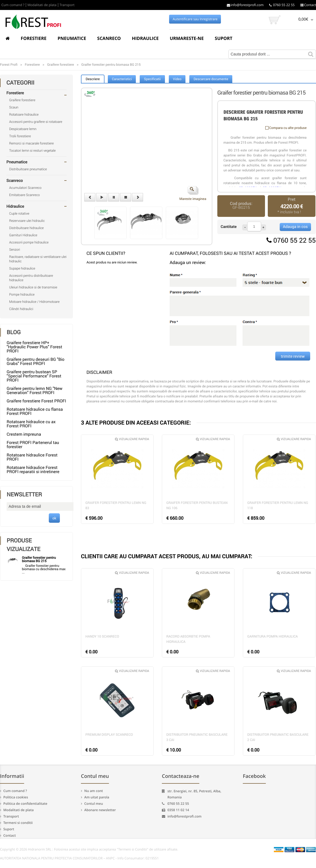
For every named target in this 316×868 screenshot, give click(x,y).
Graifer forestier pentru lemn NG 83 (116, 505)
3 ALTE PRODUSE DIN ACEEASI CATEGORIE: (136, 422)
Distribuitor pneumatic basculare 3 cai (197, 737)
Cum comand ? (13, 5)
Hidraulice (145, 38)
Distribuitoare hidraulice (26, 228)
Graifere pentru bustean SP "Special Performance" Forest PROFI (34, 376)
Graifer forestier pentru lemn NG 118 (278, 505)
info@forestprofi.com (245, 5)
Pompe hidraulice (22, 295)
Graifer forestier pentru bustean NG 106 (197, 505)
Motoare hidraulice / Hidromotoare (34, 302)
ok (54, 518)
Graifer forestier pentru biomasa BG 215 (39, 559)
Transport (67, 5)
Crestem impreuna (24, 434)
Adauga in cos (295, 227)
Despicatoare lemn (23, 129)
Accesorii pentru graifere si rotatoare (36, 122)
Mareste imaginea (193, 193)
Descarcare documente (211, 79)
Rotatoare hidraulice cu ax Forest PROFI (31, 424)
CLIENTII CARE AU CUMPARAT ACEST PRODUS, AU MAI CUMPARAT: (167, 556)
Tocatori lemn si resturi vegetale (32, 151)
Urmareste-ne (187, 38)
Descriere (93, 79)
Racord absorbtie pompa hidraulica (188, 639)
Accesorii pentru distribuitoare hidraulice (31, 278)
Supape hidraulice (22, 268)
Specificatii (152, 79)
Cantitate (229, 227)
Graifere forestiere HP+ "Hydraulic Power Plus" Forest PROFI (34, 347)
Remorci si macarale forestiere (31, 143)
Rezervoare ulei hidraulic (27, 221)
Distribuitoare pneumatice (28, 169)
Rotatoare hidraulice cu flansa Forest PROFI (35, 411)
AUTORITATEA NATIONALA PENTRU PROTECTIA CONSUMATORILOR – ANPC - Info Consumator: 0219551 (79, 858)
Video (177, 79)
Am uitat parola (97, 797)
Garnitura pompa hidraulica (272, 636)
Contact (308, 5)
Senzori (15, 250)
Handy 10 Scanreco (102, 636)
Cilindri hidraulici (21, 309)
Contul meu (94, 804)
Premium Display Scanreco (109, 735)
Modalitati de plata (42, 5)
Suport (224, 38)
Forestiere (34, 38)
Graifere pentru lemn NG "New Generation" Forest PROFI (35, 391)
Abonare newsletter (100, 810)
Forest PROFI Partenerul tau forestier (33, 445)
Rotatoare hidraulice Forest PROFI (32, 457)
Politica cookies (16, 797)
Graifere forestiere (22, 100)
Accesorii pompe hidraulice (29, 242)
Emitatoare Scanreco (24, 195)
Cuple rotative (19, 214)
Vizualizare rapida (132, 439)
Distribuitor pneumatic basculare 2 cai (278, 737)
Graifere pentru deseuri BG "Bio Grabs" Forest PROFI (35, 361)
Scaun (14, 107)
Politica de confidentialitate (25, 804)
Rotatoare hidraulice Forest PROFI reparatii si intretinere (33, 470)
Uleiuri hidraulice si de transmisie (33, 287)
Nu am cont (94, 791)
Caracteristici (122, 79)
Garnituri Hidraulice (23, 235)
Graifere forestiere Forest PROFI (36, 401)
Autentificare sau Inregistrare (195, 19)
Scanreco (109, 38)
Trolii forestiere (20, 136)
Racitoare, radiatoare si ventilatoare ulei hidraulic (38, 259)
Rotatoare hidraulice (24, 115)
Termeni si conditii (18, 823)
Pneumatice (72, 38)
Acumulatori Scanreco (25, 188)
